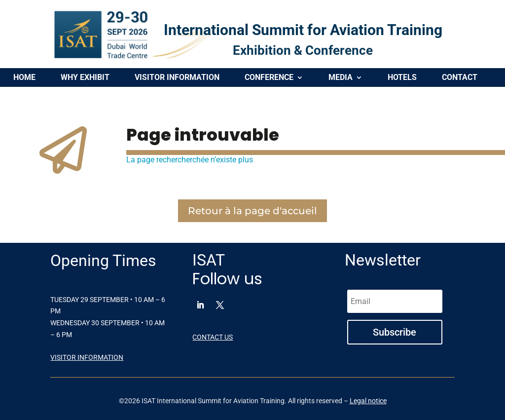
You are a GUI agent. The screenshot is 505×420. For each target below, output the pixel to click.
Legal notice (368, 401)
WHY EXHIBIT (85, 78)
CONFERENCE (269, 78)
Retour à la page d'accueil (252, 211)
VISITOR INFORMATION (177, 78)
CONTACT (460, 78)
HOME (24, 78)
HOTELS (402, 78)
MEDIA (341, 78)
